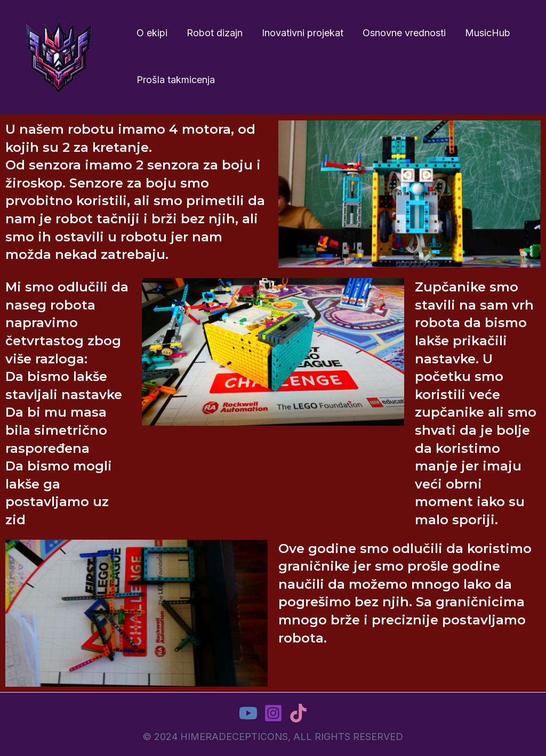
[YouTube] (248, 713)
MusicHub (488, 33)
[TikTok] (298, 713)
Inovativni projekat (303, 33)
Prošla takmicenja (176, 80)
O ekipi (152, 33)
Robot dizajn (215, 33)
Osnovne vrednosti (404, 33)
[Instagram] (273, 713)
